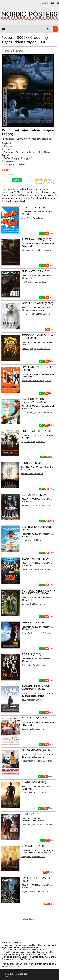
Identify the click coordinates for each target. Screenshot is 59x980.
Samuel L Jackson (44, 825)
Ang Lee (8, 146)
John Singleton (28, 825)
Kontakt (44, 3)
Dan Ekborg (39, 604)
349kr (49, 265)
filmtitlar (35, 950)
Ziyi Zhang (45, 152)
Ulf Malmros (27, 540)
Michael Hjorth (28, 505)
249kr (49, 233)
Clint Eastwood (24, 957)
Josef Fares (27, 218)
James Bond (38, 957)
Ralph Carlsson (44, 250)
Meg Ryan (41, 442)
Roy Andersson (28, 700)
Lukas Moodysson (29, 761)
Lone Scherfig (28, 412)
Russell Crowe (39, 793)
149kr (49, 297)
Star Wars (6, 959)
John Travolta (42, 891)
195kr (49, 521)
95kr (50, 329)
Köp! (17, 180)
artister (27, 950)
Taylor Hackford (28, 442)
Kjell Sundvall (28, 604)
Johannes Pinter (29, 250)
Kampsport (10, 164)
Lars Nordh (41, 700)
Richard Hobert (28, 314)
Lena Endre (38, 473)
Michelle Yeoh (29, 152)
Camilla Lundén (43, 314)
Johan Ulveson (44, 349)
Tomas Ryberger (29, 349)
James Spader (42, 282)
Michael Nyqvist (45, 761)
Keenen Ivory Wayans (31, 569)
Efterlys (23, 964)
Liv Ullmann (27, 473)
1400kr (49, 776)
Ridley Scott (27, 793)
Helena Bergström (42, 381)
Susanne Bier (28, 381)
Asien (22, 164)
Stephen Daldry (29, 729)
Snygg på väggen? (22, 158)
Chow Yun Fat (12, 152)
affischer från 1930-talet (22, 959)
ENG (57, 3)
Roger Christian (29, 891)
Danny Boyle (27, 633)
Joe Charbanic (28, 282)
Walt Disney (50, 957)
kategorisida (40, 954)
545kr (49, 361)
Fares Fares (38, 218)
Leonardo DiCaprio (42, 633)
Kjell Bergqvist (39, 540)
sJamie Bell (41, 729)
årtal (42, 950)
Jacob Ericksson (42, 505)
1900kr (49, 808)
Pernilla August (40, 665)
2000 (7, 158)
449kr (49, 489)
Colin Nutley (27, 665)
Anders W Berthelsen (44, 412)
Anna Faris (47, 569)
